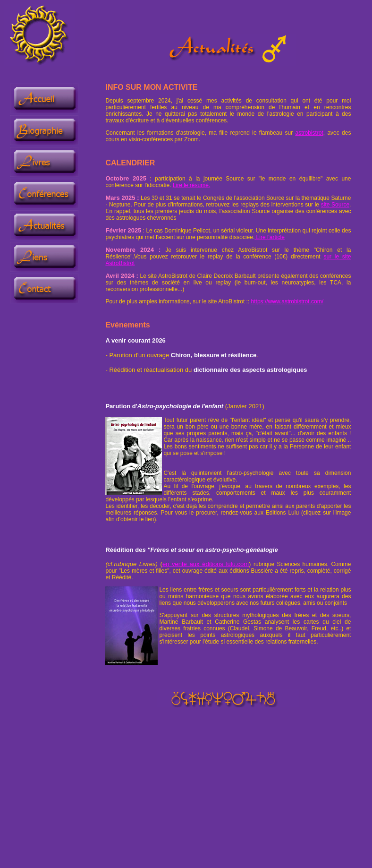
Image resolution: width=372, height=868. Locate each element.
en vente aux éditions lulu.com (206, 564)
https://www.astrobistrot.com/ (287, 301)
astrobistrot (309, 133)
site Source (335, 205)
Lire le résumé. (191, 185)
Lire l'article (270, 237)
